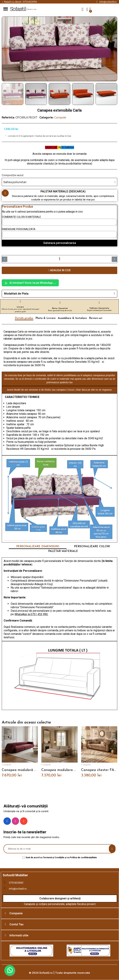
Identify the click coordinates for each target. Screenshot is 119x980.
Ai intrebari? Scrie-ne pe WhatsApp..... (30, 283)
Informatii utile (19, 935)
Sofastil (18, 9)
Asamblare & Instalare (72, 318)
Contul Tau (16, 924)
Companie (16, 913)
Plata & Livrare (46, 318)
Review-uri (96, 318)
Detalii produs (24, 318)
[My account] (87, 9)
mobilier (32, 9)
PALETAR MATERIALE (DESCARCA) (63, 191)
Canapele (60, 117)
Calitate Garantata (99, 308)
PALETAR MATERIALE (63, 551)
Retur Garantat (60, 308)
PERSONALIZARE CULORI (92, 547)
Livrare (20, 307)
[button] (82, 9)
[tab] (60, 294)
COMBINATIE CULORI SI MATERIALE (21, 217)
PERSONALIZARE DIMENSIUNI (38, 547)
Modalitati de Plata (16, 294)
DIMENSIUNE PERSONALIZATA (19, 229)
